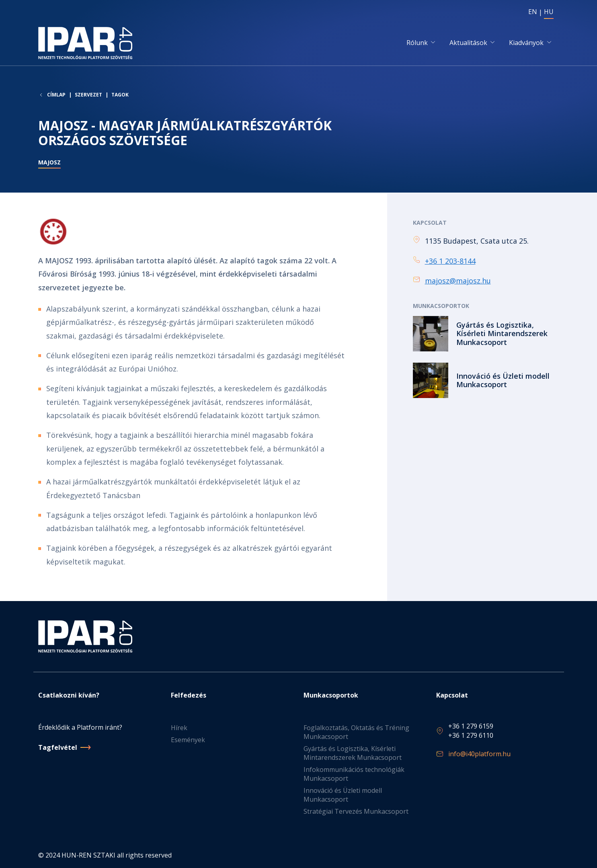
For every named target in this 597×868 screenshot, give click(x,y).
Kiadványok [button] (526, 43)
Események (188, 740)
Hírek (179, 728)
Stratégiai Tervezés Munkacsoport (356, 811)
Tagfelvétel (58, 747)
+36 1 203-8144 (450, 261)
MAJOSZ (49, 163)
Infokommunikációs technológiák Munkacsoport (354, 774)
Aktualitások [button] (468, 43)
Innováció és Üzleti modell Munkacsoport (343, 795)
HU (549, 12)
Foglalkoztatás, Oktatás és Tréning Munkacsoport (356, 732)
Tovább (486, 334)
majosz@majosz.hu (458, 281)
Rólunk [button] (417, 43)
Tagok (120, 95)
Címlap (56, 96)
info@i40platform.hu (479, 754)
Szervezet (88, 95)
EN (533, 12)
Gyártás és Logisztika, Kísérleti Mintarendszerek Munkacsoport (353, 753)
